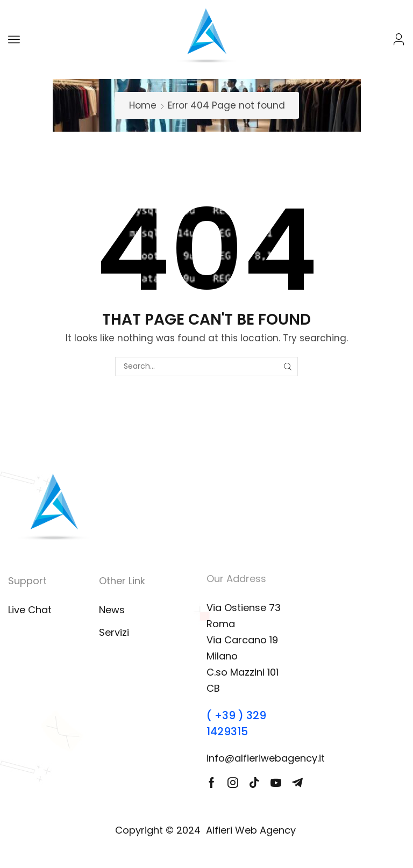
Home (143, 105)
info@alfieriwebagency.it (266, 758)
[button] (14, 39)
